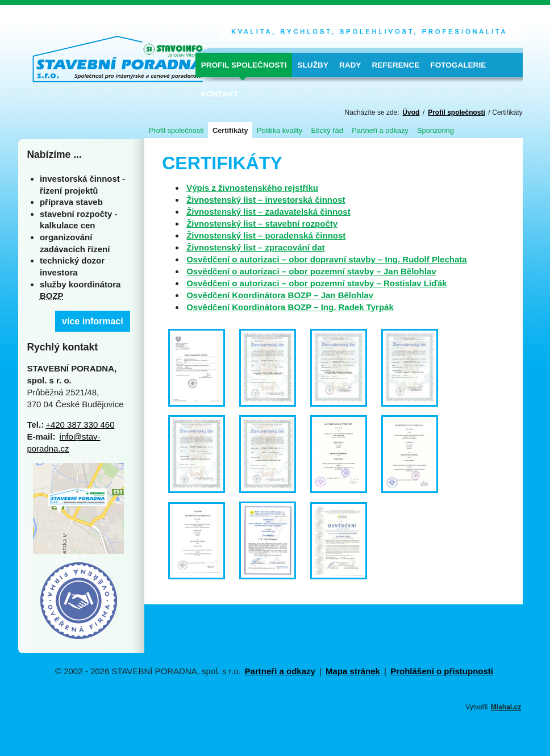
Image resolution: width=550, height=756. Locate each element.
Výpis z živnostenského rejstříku (252, 188)
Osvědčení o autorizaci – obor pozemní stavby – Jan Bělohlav (311, 271)
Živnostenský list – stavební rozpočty (262, 224)
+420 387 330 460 (80, 425)
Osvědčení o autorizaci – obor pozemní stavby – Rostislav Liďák (316, 283)
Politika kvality (280, 130)
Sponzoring (436, 130)
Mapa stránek (353, 671)
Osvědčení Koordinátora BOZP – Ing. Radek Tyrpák (290, 307)
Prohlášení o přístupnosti (442, 671)
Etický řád (327, 130)
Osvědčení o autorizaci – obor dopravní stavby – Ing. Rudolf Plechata (326, 259)
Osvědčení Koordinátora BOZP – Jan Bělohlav (280, 295)
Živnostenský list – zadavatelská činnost (268, 212)
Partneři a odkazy (380, 130)
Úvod (411, 112)
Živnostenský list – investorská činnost (266, 200)
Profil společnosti (457, 112)
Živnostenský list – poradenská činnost (266, 235)
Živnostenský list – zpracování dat (255, 247)
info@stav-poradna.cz (63, 442)
